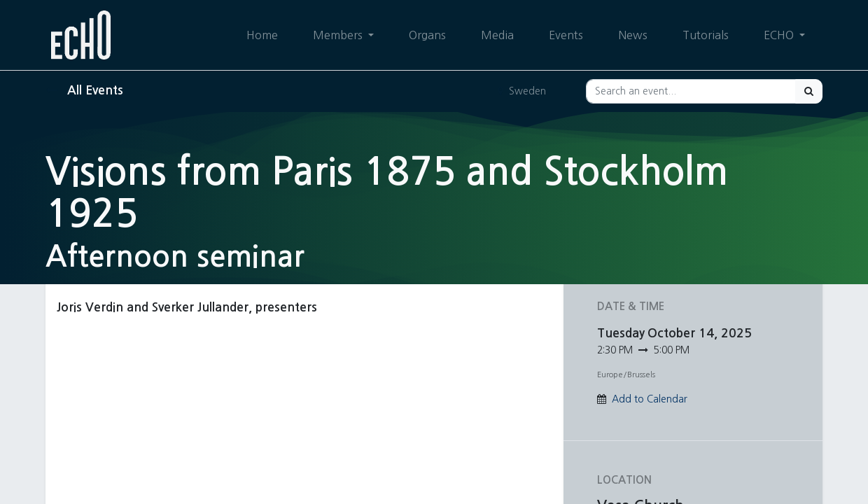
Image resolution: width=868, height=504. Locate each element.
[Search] (809, 91)
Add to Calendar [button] (650, 399)
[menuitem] (262, 35)
